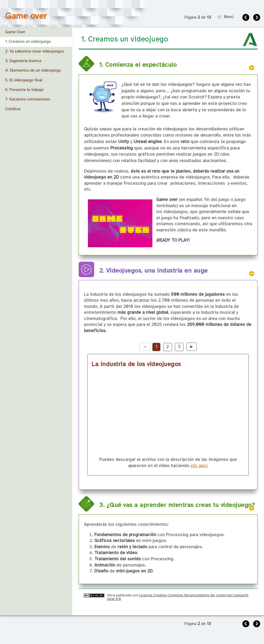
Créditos (13, 109)
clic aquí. (199, 466)
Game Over (15, 32)
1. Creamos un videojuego (28, 42)
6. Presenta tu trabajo (24, 90)
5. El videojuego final (24, 80)
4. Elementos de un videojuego (33, 70)
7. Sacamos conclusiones (28, 99)
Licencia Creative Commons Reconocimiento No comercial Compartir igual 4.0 (178, 597)
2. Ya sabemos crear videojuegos (35, 51)
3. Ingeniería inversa (23, 61)
